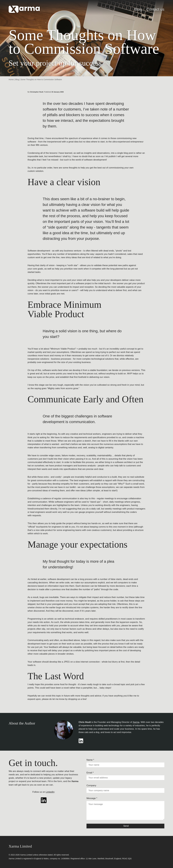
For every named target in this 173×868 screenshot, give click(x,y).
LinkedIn (50, 792)
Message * (92, 798)
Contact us (155, 9)
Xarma (136, 722)
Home (11, 79)
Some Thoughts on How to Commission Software (41, 79)
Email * (90, 773)
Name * (90, 760)
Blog (138, 9)
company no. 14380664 (60, 859)
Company (91, 785)
